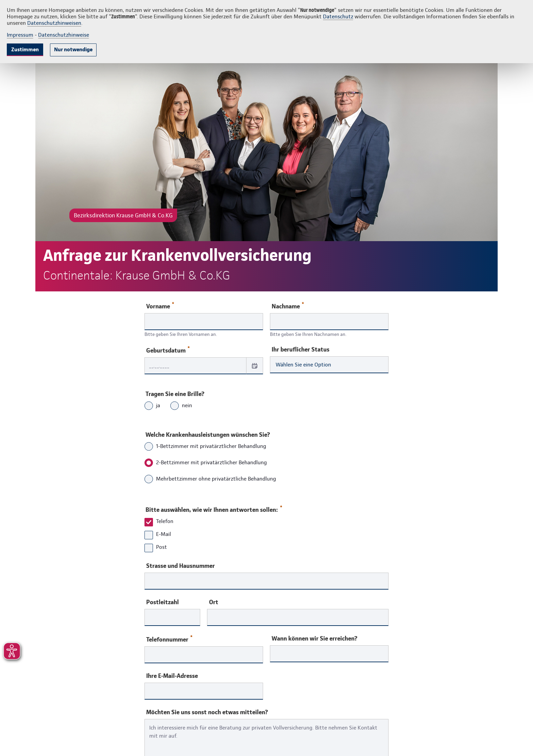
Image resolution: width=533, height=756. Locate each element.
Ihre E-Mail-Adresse (172, 676)
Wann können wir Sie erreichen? (314, 638)
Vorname (160, 306)
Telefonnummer (169, 639)
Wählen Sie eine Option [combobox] (303, 365)
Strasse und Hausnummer (180, 566)
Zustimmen (25, 49)
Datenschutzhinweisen (54, 23)
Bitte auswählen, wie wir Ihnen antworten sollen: (213, 508)
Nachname (288, 306)
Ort (214, 602)
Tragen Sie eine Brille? (175, 394)
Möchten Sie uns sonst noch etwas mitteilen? (207, 712)
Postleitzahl (162, 602)
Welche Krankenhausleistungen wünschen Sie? (208, 435)
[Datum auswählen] (255, 366)
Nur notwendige (73, 49)
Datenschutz (338, 16)
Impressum (20, 35)
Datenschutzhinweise (64, 35)
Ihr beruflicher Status (300, 349)
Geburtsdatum (168, 350)
